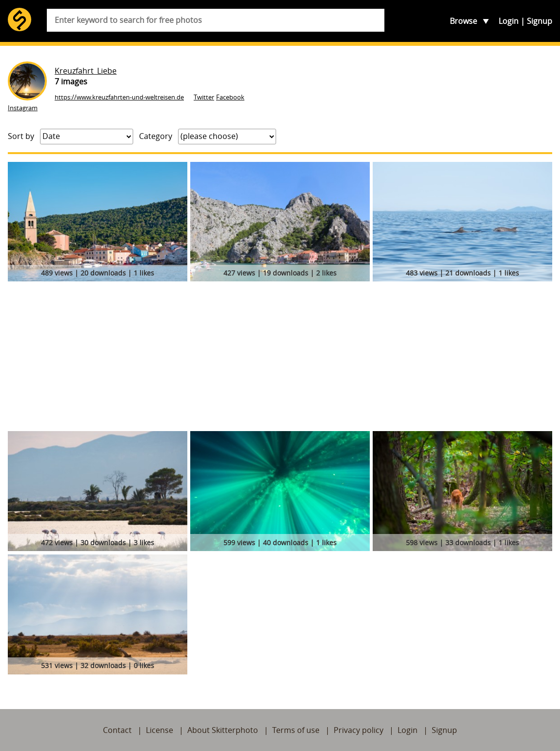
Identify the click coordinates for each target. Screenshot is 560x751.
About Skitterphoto (223, 730)
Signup (540, 21)
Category (156, 136)
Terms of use (296, 730)
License (160, 730)
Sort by (21, 136)
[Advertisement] (280, 358)
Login (509, 21)
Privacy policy (359, 730)
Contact (117, 730)
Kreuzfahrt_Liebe (86, 71)
